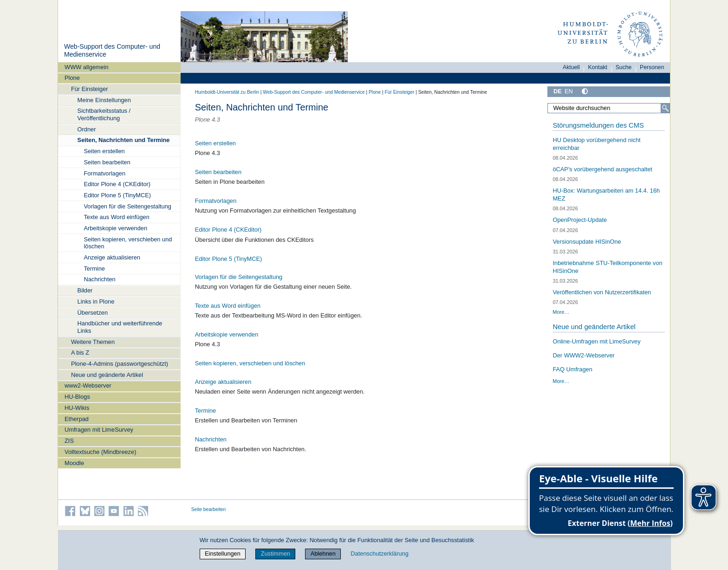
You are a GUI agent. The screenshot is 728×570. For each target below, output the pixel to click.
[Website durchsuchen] (609, 108)
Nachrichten (99, 279)
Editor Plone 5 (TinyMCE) (117, 195)
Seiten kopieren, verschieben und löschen (128, 243)
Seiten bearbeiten (107, 162)
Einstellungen (223, 554)
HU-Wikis (77, 408)
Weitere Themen (93, 342)
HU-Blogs (77, 397)
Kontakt (598, 67)
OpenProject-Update (580, 220)
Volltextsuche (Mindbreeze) (100, 452)
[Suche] (665, 108)
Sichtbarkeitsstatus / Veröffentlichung (104, 114)
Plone (72, 78)
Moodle (74, 463)
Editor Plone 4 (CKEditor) (117, 184)
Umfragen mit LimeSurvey (99, 430)
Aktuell (571, 67)
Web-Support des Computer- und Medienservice (314, 92)
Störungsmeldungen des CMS (598, 125)
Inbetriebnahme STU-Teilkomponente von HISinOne (607, 267)
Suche (624, 67)
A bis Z (80, 353)
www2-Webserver (88, 385)
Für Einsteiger (90, 89)
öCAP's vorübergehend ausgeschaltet (602, 169)
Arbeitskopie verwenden (115, 228)
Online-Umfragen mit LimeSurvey (596, 341)
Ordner (87, 129)
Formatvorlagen (104, 173)
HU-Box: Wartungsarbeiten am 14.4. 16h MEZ (606, 194)
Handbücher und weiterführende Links (120, 327)
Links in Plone (96, 301)
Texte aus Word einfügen (116, 217)
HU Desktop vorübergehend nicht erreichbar (596, 144)
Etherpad (77, 419)
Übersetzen (93, 313)
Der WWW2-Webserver (583, 355)
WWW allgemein (87, 67)
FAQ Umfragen (572, 369)
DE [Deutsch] (558, 91)
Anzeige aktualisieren (112, 257)
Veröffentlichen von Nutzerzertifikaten (602, 292)
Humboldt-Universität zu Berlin (227, 92)
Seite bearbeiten (209, 509)
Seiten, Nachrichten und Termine (124, 140)
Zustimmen (276, 554)
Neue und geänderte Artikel (107, 375)
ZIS (69, 441)
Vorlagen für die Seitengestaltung (127, 206)
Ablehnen (323, 554)
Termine (94, 269)
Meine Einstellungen (104, 100)
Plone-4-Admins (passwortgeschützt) (120, 364)
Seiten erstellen (104, 151)
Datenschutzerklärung (379, 554)
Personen (652, 67)
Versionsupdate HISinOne (587, 242)
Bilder (85, 290)
